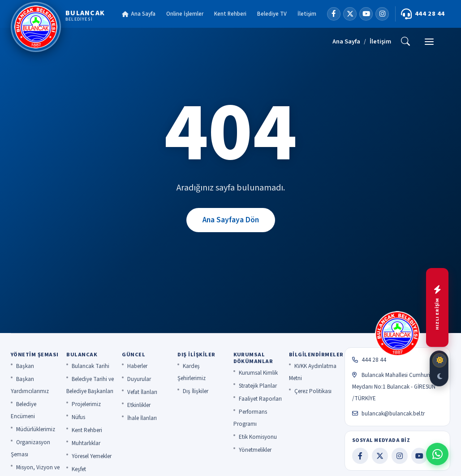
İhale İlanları (142, 418)
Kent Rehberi (230, 14)
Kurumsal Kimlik (258, 373)
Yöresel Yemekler (92, 456)
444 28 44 (423, 14)
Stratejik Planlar (258, 386)
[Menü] (429, 42)
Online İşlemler (185, 14)
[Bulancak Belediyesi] (58, 27)
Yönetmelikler (255, 450)
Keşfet (79, 469)
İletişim (307, 14)
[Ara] (405, 42)
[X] (350, 14)
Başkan (25, 366)
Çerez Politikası (313, 391)
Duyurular (139, 379)
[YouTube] (366, 14)
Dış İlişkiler (196, 391)
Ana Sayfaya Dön (231, 220)
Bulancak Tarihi (90, 366)
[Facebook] (334, 14)
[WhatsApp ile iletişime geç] (437, 454)
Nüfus (78, 417)
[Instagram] (382, 14)
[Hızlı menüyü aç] (437, 307)
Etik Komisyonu (258, 437)
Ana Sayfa (139, 14)
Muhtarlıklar (86, 443)
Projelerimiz (86, 404)
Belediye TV (272, 14)
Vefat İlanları (142, 392)
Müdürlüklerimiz (36, 429)
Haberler (137, 366)
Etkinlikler (139, 405)
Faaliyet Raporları (260, 399)
